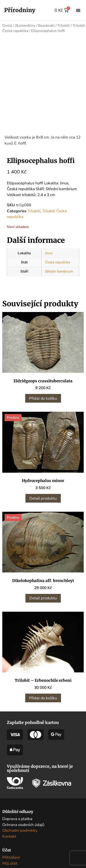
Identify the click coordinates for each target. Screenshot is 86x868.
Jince (49, 258)
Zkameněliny (25, 26)
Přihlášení (11, 862)
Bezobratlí (46, 26)
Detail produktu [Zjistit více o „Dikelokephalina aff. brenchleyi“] (43, 603)
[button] (78, 10)
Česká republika (58, 267)
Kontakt (9, 841)
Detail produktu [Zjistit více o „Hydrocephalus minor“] (43, 503)
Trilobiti (64, 26)
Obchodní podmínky (20, 835)
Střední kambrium (59, 276)
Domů (7, 26)
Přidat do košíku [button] (43, 403)
